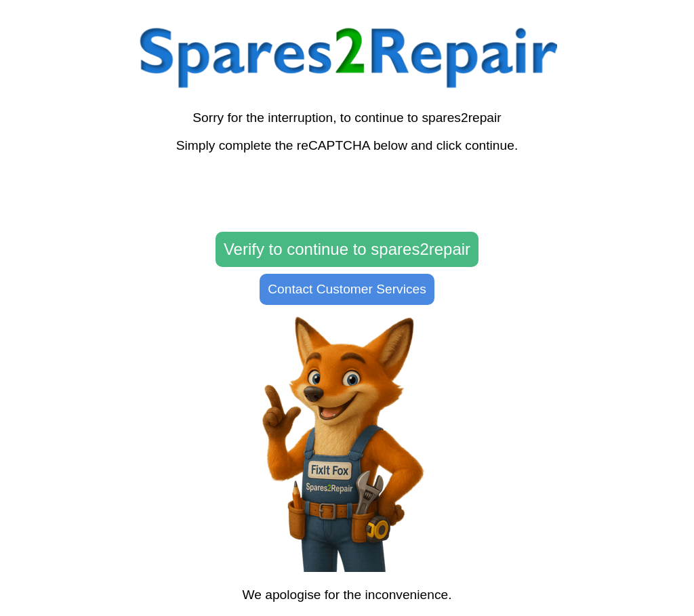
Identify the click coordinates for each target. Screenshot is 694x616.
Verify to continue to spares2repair (347, 249)
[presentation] (347, 193)
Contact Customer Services (347, 289)
